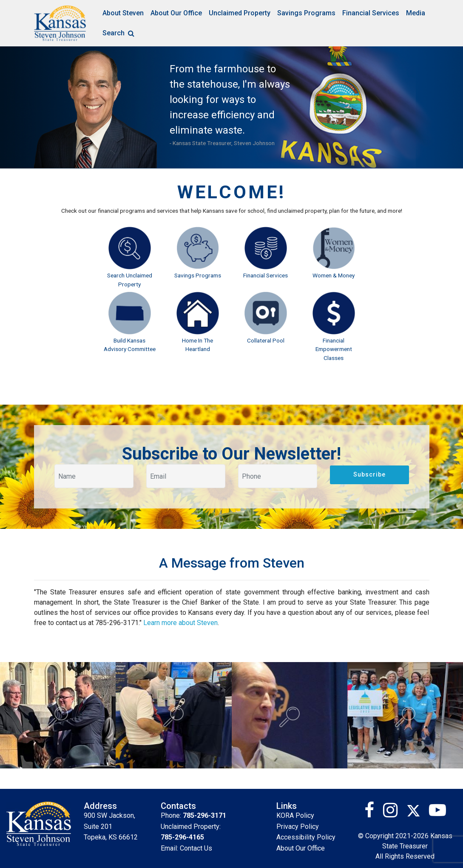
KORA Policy (295, 815)
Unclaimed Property (240, 13)
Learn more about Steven (180, 623)
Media (416, 13)
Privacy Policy (298, 827)
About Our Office (176, 13)
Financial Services (371, 13)
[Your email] (186, 476)
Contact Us (196, 848)
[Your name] (94, 476)
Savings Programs (306, 13)
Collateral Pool (266, 340)
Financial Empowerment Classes (334, 349)
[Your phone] (278, 476)
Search (120, 33)
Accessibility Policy (306, 837)
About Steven (123, 13)
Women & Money (334, 275)
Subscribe (369, 474)
